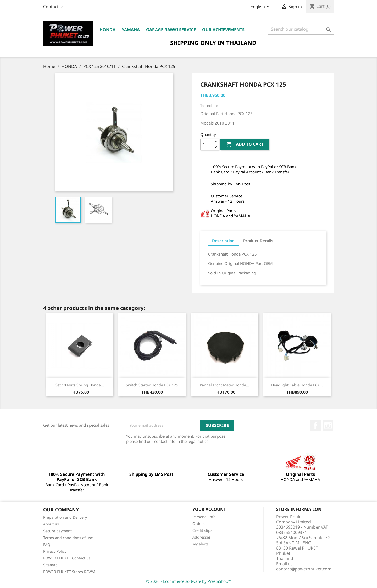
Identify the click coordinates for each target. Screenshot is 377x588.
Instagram (328, 426)
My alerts (201, 544)
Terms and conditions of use (68, 538)
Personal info (204, 517)
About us (51, 524)
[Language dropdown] (261, 7)
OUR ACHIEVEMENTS (223, 30)
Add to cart (245, 144)
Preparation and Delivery (65, 517)
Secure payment (57, 531)
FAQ (47, 544)
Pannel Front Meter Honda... (224, 385)
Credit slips (202, 530)
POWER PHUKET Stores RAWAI (69, 572)
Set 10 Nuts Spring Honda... (80, 385)
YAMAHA (131, 30)
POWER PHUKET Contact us (67, 558)
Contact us (54, 7)
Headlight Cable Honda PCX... (297, 385)
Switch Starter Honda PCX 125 (152, 385)
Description (223, 241)
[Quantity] (207, 144)
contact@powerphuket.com (304, 569)
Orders (199, 524)
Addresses (202, 537)
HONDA (107, 30)
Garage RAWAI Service (171, 30)
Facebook (315, 426)
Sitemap (50, 565)
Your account (209, 509)
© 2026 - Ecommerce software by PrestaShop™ (189, 581)
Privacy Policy (55, 551)
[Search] (301, 29)
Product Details (258, 241)
